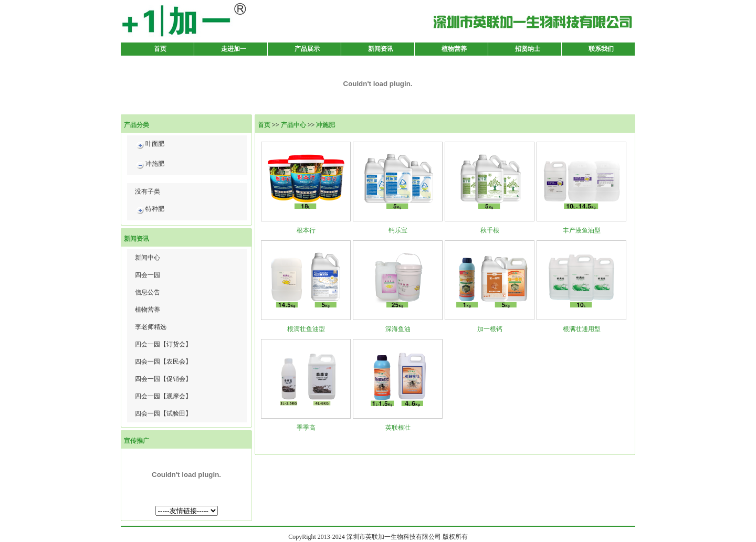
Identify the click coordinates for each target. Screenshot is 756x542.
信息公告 (148, 292)
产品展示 (307, 49)
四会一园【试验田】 (163, 413)
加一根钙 (490, 329)
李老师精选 (151, 327)
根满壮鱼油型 (306, 329)
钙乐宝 (398, 230)
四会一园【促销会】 (163, 379)
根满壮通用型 (582, 329)
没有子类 (148, 192)
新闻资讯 (381, 49)
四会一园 (148, 275)
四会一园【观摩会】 (163, 396)
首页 (160, 49)
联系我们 (601, 49)
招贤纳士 (528, 49)
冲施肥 (150, 166)
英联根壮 (398, 428)
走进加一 (234, 49)
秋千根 (490, 230)
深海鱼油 (398, 329)
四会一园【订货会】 (163, 344)
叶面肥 (150, 146)
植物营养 (454, 49)
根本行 (306, 230)
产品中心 (293, 125)
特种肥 (150, 211)
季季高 (306, 428)
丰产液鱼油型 (582, 230)
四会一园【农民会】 (163, 362)
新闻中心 (148, 258)
